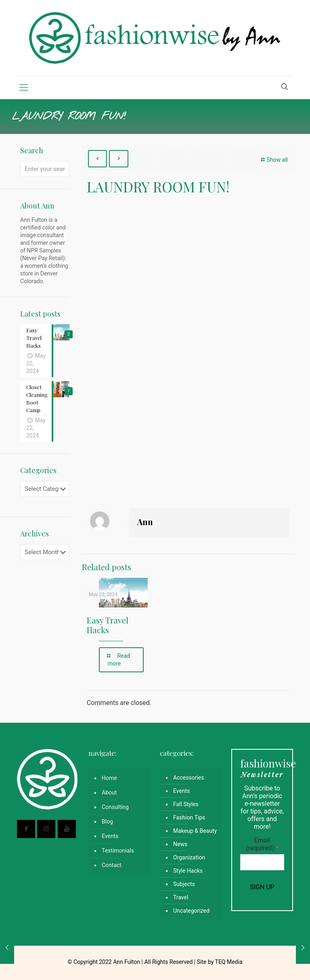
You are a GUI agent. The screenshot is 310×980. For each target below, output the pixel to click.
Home (109, 778)
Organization (189, 857)
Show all (273, 160)
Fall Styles (186, 804)
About (109, 792)
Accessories (189, 778)
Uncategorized (191, 911)
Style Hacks (188, 871)
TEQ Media (229, 962)
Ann (145, 522)
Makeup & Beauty (195, 831)
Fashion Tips (189, 817)
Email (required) (262, 844)
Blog (107, 822)
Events (110, 836)
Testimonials (118, 851)
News (180, 844)
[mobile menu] (24, 88)
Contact (112, 865)
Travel (181, 897)
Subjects (184, 884)
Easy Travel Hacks (108, 625)
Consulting (115, 807)
